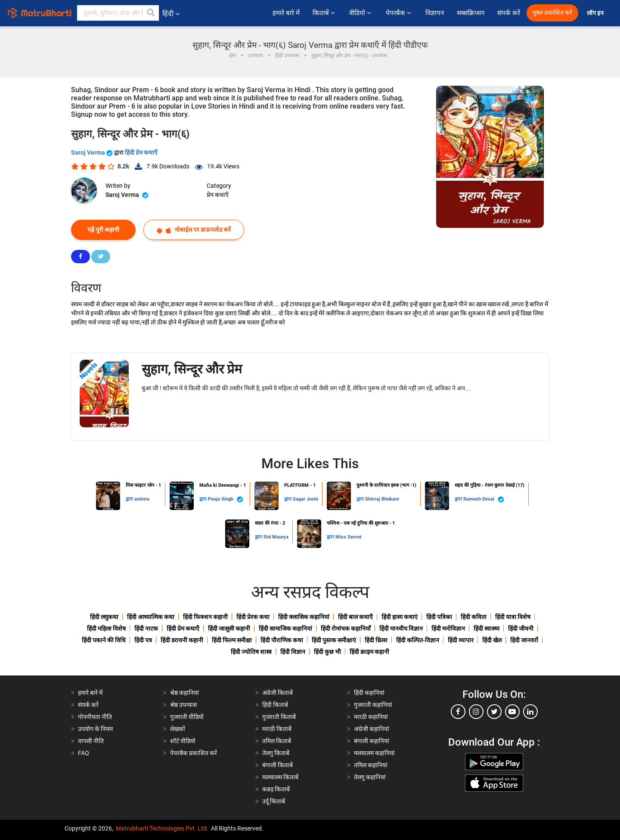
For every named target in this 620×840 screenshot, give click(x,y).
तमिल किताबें (277, 741)
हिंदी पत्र (143, 640)
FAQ (84, 753)
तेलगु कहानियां (370, 777)
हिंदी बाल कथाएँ (355, 617)
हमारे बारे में (286, 13)
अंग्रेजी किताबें (277, 693)
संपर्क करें (509, 13)
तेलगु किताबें (276, 753)
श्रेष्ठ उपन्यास (183, 705)
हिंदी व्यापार (461, 640)
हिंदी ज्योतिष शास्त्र (251, 652)
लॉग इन (596, 13)
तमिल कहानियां (371, 765)
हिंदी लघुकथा (104, 617)
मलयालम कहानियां (374, 753)
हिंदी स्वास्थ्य (487, 628)
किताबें (324, 13)
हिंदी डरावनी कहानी (182, 640)
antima (142, 499)
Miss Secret (349, 537)
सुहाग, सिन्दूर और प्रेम (192, 369)
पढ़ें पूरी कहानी (103, 230)
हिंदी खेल (492, 640)
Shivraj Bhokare (382, 499)
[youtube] (512, 712)
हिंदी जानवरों (524, 640)
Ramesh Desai (484, 499)
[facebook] (458, 712)
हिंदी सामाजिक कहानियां (285, 628)
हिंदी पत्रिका (439, 617)
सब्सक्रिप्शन (471, 13)
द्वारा (130, 499)
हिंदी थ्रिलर (376, 640)
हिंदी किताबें (275, 705)
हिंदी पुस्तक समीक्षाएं (334, 640)
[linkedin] (530, 712)
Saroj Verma (93, 152)
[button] (151, 13)
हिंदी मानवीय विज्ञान (401, 628)
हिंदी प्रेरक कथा (253, 617)
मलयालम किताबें (280, 777)
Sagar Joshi (305, 499)
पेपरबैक (399, 13)
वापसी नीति (91, 741)
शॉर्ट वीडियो (183, 741)
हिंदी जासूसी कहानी (229, 628)
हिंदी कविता (474, 617)
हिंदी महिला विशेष (106, 628)
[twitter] (494, 712)
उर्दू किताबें (274, 801)
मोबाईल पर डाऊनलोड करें (194, 230)
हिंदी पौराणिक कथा (282, 640)
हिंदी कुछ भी (327, 652)
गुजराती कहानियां (373, 705)
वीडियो (361, 13)
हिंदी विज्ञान (293, 652)
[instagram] (476, 712)
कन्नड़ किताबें (276, 789)
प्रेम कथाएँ (218, 195)
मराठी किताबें (277, 729)
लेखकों (178, 729)
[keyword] (118, 13)
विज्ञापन (435, 13)
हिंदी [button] (171, 14)
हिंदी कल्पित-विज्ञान (418, 640)
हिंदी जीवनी (521, 628)
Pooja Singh (226, 499)
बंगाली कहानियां (372, 741)
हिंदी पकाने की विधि (104, 640)
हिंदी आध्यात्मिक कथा (151, 617)
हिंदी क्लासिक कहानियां (304, 617)
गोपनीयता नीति (95, 717)
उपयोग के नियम (95, 729)
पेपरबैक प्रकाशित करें (194, 753)
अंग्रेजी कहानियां (372, 729)
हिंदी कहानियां (369, 693)
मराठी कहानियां (371, 717)
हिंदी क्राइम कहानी (369, 652)
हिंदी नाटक (146, 628)
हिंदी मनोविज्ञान (448, 628)
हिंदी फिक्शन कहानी (205, 617)
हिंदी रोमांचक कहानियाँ (346, 628)
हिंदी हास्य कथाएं (400, 617)
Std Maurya (276, 537)
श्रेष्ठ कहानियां (184, 693)
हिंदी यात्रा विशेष (513, 617)
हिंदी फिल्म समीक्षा (232, 640)
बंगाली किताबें (277, 765)
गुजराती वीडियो (187, 717)
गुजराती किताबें (279, 717)
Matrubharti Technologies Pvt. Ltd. (162, 828)
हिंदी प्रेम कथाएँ (141, 152)
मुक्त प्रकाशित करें (552, 13)
